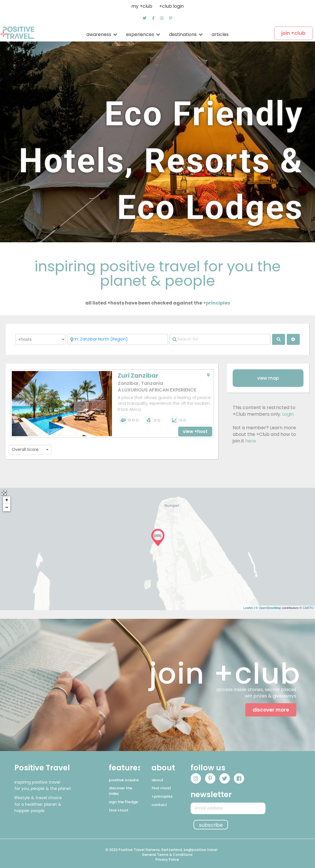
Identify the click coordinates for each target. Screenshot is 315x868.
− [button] (7, 508)
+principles (217, 303)
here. (251, 441)
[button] (145, 18)
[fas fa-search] (279, 339)
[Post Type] (40, 339)
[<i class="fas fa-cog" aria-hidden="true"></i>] (293, 339)
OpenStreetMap (270, 608)
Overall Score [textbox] (25, 450)
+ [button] (7, 500)
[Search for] (220, 339)
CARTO (308, 608)
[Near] (118, 339)
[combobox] (30, 450)
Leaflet (248, 608)
